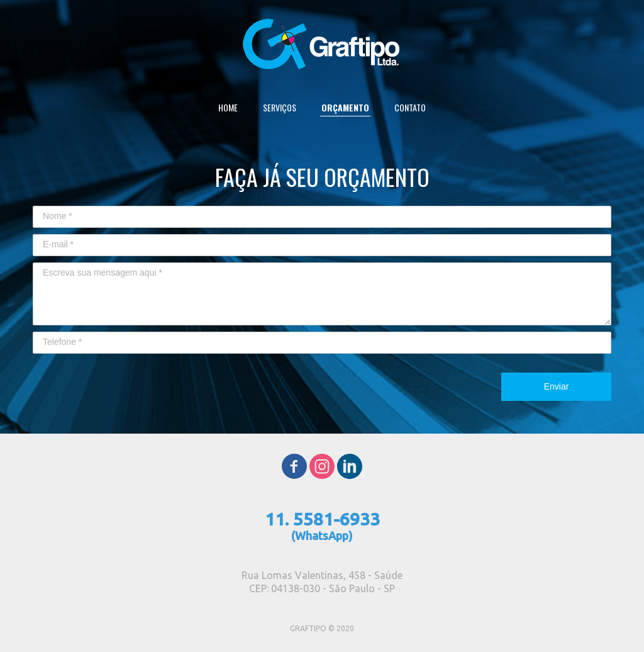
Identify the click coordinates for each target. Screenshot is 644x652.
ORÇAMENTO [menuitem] (345, 107)
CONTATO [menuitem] (410, 107)
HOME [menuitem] (228, 107)
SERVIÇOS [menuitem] (280, 107)
